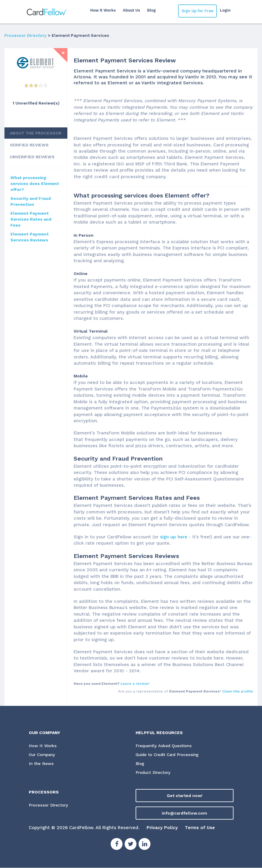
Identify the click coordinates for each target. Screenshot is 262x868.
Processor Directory (26, 35)
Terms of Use (200, 828)
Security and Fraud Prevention (31, 201)
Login (225, 10)
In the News (41, 764)
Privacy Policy (162, 828)
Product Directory (154, 773)
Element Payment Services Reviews (30, 237)
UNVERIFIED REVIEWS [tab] (32, 157)
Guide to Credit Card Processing (169, 755)
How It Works (103, 10)
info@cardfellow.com (184, 813)
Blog (151, 10)
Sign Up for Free (197, 11)
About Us (131, 10)
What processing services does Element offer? (35, 184)
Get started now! (185, 796)
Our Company (43, 755)
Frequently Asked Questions (164, 746)
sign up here (174, 537)
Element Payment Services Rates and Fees (31, 219)
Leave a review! (135, 684)
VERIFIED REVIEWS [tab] (29, 145)
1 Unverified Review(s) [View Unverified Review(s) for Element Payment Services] (36, 103)
